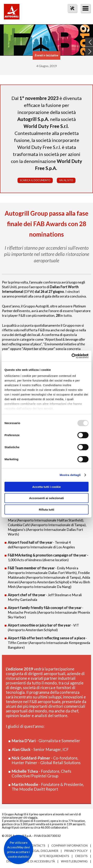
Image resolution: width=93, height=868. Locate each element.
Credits (81, 856)
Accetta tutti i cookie (47, 487)
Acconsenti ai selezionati (46, 498)
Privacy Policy (76, 851)
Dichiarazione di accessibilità (31, 861)
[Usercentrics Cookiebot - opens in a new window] (72, 356)
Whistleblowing (74, 861)
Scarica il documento (35, 180)
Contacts (38, 845)
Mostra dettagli (70, 475)
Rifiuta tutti (46, 509)
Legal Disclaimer (45, 851)
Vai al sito (66, 180)
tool (70, 15)
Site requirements (54, 856)
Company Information (69, 845)
